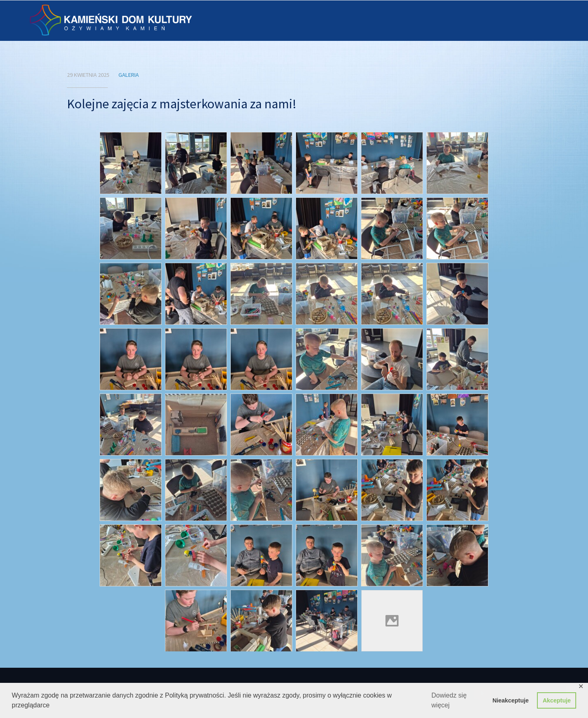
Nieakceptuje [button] (511, 700)
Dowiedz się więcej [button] (449, 700)
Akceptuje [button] (557, 700)
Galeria (129, 75)
